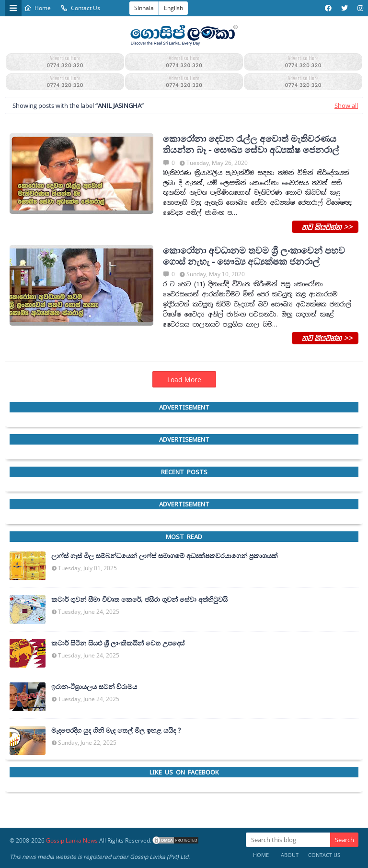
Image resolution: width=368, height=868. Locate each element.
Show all (346, 106)
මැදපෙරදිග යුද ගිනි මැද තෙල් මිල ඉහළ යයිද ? (116, 730)
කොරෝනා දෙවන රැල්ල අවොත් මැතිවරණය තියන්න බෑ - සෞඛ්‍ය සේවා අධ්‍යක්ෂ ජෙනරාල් (251, 144)
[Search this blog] (288, 840)
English (173, 8)
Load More (184, 380)
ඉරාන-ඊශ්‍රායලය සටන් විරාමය (94, 687)
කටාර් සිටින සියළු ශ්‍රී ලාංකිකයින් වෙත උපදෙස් (118, 643)
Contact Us (80, 8)
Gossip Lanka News (72, 840)
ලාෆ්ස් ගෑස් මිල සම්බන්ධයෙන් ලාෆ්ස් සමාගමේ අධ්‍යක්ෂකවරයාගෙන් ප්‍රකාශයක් (165, 556)
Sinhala (144, 8)
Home (37, 8)
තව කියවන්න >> (325, 226)
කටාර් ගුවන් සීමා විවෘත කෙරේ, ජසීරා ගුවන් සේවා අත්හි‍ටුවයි (139, 599)
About (290, 855)
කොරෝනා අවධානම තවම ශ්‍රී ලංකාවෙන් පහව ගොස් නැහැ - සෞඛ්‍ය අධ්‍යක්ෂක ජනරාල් (254, 256)
